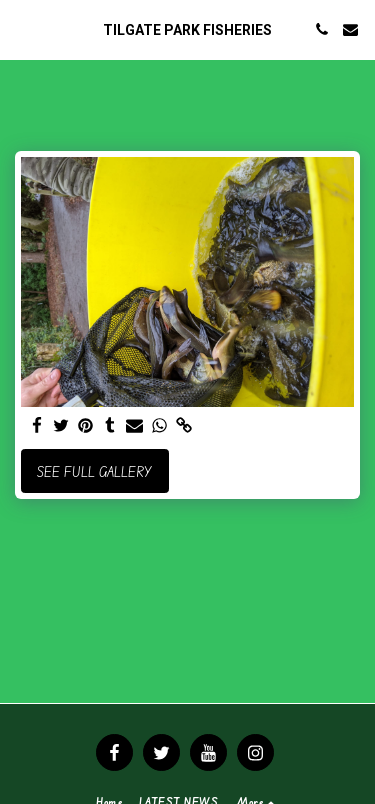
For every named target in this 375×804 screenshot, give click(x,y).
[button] (22, 28)
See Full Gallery (94, 471)
